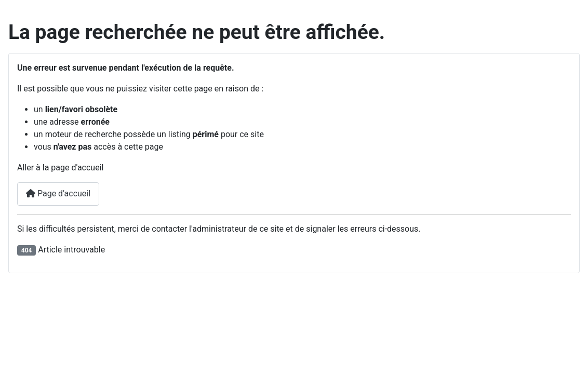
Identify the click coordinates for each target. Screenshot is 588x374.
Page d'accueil (58, 193)
